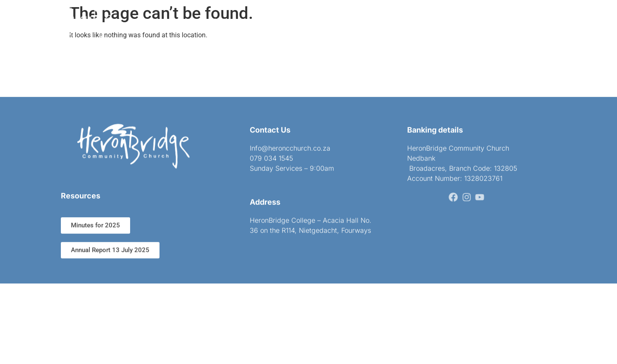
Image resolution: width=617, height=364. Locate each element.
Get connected (269, 19)
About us (221, 19)
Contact (399, 19)
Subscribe (440, 19)
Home (184, 19)
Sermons (360, 19)
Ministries (318, 19)
